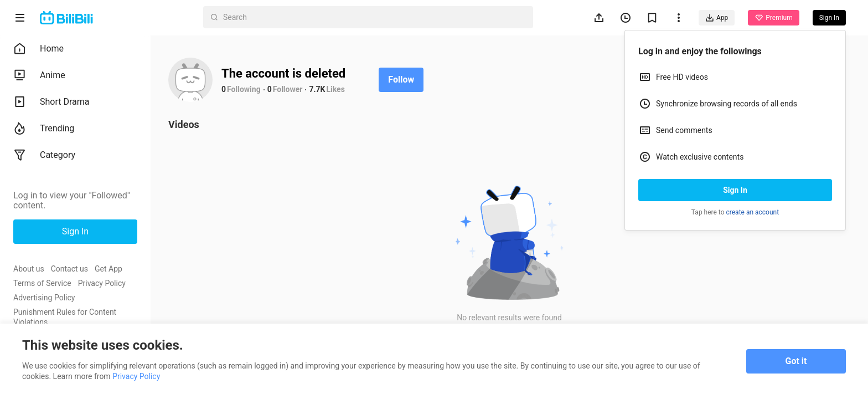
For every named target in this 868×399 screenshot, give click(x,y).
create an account (753, 212)
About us (29, 269)
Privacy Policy (102, 283)
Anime (39, 75)
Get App (108, 269)
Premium (773, 18)
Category (44, 155)
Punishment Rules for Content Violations (65, 317)
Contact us (69, 269)
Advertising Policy (44, 298)
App (717, 18)
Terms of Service (42, 283)
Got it (796, 361)
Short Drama (51, 102)
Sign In (735, 190)
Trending (44, 129)
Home (38, 49)
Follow (401, 80)
